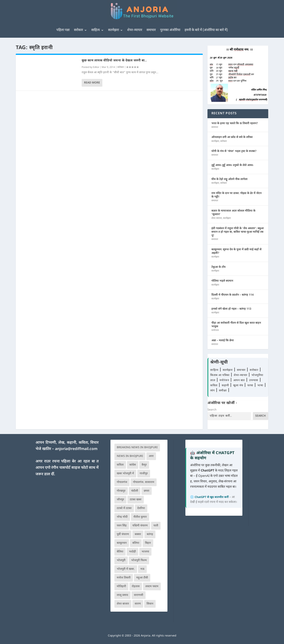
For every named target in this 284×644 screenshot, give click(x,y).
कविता (214, 386)
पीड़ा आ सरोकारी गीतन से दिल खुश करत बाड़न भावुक (236, 325)
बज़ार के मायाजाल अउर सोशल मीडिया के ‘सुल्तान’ (233, 213)
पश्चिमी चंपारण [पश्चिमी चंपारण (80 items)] (140, 526)
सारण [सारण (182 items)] (138, 604)
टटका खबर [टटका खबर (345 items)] (136, 500)
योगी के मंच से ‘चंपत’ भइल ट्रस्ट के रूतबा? (234, 151)
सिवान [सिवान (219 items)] (150, 604)
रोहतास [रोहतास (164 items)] (136, 586)
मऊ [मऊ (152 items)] (142, 569)
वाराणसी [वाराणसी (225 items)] (139, 595)
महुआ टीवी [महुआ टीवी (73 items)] (142, 578)
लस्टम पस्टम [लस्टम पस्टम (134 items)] (152, 586)
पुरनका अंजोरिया (170, 30)
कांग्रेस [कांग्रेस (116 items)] (133, 465)
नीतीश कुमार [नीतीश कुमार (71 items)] (140, 517)
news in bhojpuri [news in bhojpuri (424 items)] (130, 456)
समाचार (151, 30)
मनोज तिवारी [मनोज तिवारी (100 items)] (124, 578)
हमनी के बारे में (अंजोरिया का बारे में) (206, 30)
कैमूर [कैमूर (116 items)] (144, 465)
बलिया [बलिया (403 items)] (136, 543)
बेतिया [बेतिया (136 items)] (120, 552)
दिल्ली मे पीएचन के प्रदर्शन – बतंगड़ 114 (233, 295)
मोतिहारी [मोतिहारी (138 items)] (121, 586)
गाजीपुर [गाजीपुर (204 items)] (144, 474)
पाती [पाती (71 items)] (156, 526)
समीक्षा (223, 391)
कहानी (226, 386)
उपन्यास (254, 380)
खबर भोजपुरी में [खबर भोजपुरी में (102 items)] (125, 474)
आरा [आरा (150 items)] (151, 456)
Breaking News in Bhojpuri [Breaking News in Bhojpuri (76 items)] (137, 448)
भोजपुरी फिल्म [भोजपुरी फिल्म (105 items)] (139, 560)
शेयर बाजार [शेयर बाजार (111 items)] (123, 604)
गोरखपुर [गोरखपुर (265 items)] (121, 491)
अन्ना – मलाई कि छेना (223, 341)
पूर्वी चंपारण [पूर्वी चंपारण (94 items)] (123, 534)
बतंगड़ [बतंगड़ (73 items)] (150, 534)
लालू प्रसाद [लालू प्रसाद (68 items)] (122, 595)
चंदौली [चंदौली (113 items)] (135, 491)
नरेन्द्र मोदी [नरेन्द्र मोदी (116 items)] (122, 517)
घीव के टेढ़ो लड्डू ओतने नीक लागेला (229, 179)
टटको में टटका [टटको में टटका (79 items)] (124, 508)
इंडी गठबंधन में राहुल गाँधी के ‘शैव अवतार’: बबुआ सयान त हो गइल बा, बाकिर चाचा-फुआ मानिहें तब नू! (238, 232)
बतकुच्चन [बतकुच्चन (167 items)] (122, 543)
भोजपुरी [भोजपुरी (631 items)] (121, 560)
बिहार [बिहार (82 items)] (148, 543)
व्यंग (213, 391)
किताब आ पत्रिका (220, 375)
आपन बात (239, 380)
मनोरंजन (215, 330)
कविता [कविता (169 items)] (120, 465)
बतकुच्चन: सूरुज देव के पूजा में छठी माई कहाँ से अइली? (236, 251)
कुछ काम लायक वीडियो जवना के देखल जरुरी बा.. (114, 61)
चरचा (251, 386)
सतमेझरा (114, 30)
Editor (96, 67)
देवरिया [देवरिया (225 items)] (141, 508)
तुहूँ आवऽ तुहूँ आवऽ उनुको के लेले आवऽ (232, 165)
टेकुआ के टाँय (219, 267)
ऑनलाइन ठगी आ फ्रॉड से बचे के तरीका (232, 137)
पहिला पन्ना (63, 30)
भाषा (261, 386)
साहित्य (96, 30)
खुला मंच (239, 386)
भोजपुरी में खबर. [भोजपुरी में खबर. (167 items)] (126, 569)
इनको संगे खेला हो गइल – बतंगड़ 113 (231, 309)
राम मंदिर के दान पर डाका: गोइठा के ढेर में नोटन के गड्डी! (236, 195)
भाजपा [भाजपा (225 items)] (145, 552)
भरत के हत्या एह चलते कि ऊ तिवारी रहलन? (235, 123)
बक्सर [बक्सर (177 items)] (138, 534)
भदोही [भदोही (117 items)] (132, 552)
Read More (92, 83)
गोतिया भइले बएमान (222, 281)
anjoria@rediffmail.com (76, 449)
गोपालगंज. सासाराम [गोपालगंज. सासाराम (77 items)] (144, 482)
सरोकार (78, 30)
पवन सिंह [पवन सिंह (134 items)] (122, 526)
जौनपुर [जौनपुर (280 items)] (120, 500)
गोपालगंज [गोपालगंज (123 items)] (122, 482)
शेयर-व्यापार (135, 30)
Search (212, 410)
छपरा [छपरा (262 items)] (147, 491)
